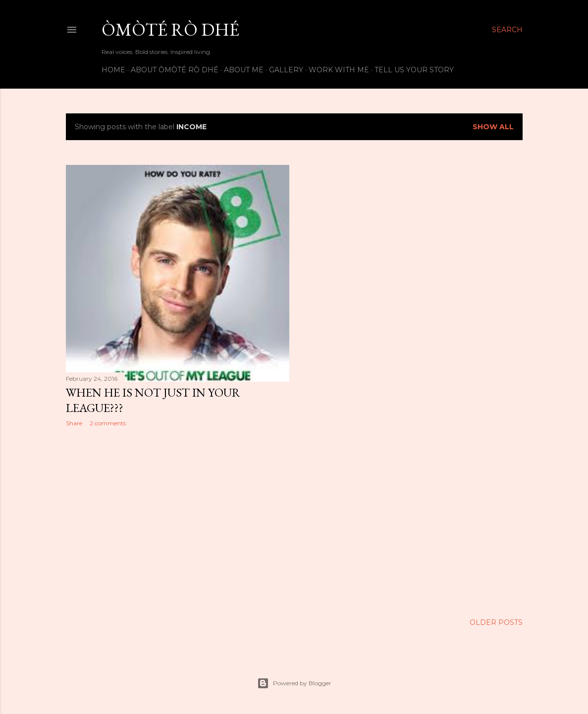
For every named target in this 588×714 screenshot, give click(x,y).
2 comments (108, 423)
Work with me (339, 70)
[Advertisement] (178, 521)
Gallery (286, 70)
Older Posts (496, 622)
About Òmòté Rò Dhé (175, 70)
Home (113, 70)
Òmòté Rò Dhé (170, 29)
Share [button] (74, 423)
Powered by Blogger (294, 683)
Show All (493, 127)
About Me (244, 70)
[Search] (507, 30)
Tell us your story (414, 70)
